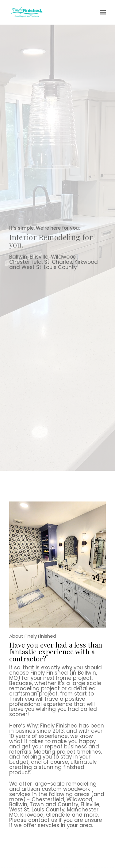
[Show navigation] (101, 12)
